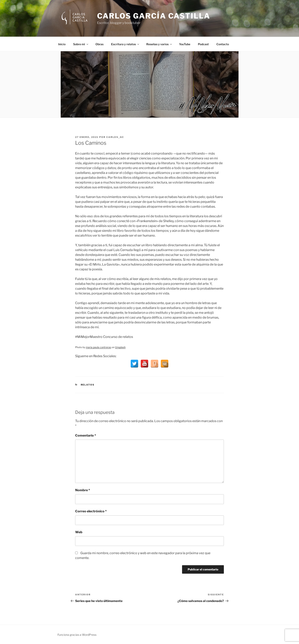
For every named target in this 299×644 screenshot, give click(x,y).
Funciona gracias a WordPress (77, 635)
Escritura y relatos (125, 44)
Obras (99, 44)
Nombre (83, 490)
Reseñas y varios (159, 44)
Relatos (88, 385)
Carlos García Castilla (154, 16)
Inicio (62, 44)
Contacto (223, 44)
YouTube (185, 44)
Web (79, 532)
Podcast (203, 44)
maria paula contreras (98, 347)
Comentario (86, 435)
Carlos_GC (115, 137)
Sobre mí (81, 44)
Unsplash (120, 347)
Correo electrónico (91, 511)
